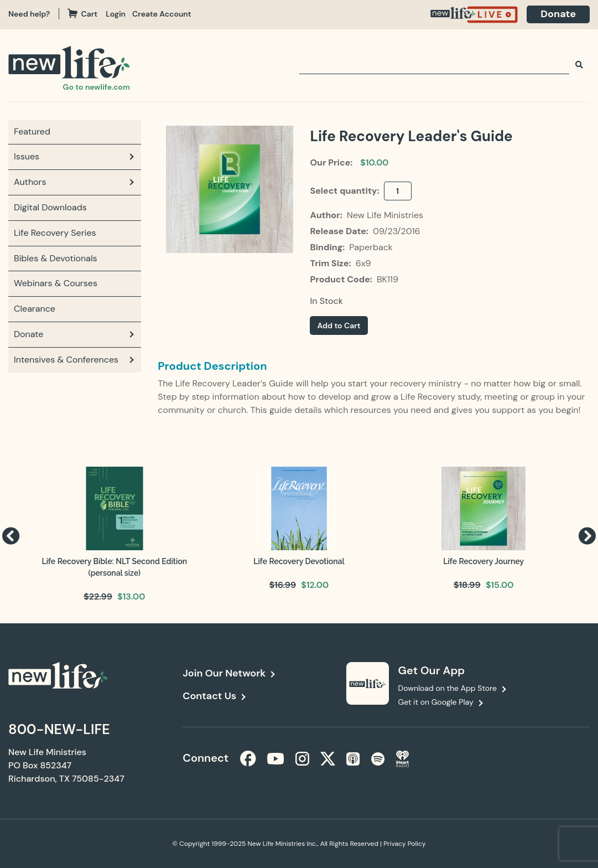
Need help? (29, 14)
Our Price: (331, 162)
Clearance (35, 309)
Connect (203, 758)
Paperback (371, 247)
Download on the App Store (448, 688)
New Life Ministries (385, 215)
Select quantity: (345, 191)
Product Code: (342, 279)
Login (116, 14)
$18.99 (467, 585)
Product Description (212, 366)
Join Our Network (224, 673)
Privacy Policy (404, 844)
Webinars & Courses (56, 283)
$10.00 (374, 162)
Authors (30, 182)
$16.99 (283, 585)
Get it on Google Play (436, 702)
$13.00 (131, 596)
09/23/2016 (397, 231)
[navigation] (119, 14)
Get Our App (432, 670)
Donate (558, 14)
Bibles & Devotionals (56, 258)
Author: (327, 215)
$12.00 (315, 585)
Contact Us (209, 696)
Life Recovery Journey (483, 561)
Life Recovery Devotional (299, 561)
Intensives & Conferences (66, 360)
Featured (32, 131)
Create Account (162, 14)
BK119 (388, 279)
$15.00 (500, 585)
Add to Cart (339, 325)
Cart (83, 14)
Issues (27, 156)
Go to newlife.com (97, 87)
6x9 (363, 263)
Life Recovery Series (55, 233)
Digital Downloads (50, 207)
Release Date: (340, 231)
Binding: (328, 247)
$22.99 (98, 596)
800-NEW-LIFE (59, 729)
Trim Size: (331, 263)
